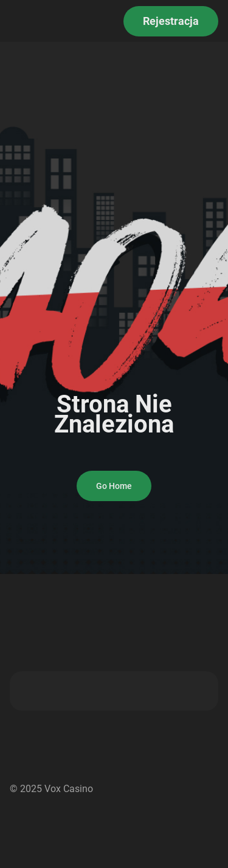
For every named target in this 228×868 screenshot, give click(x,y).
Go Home (114, 486)
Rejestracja (171, 21)
